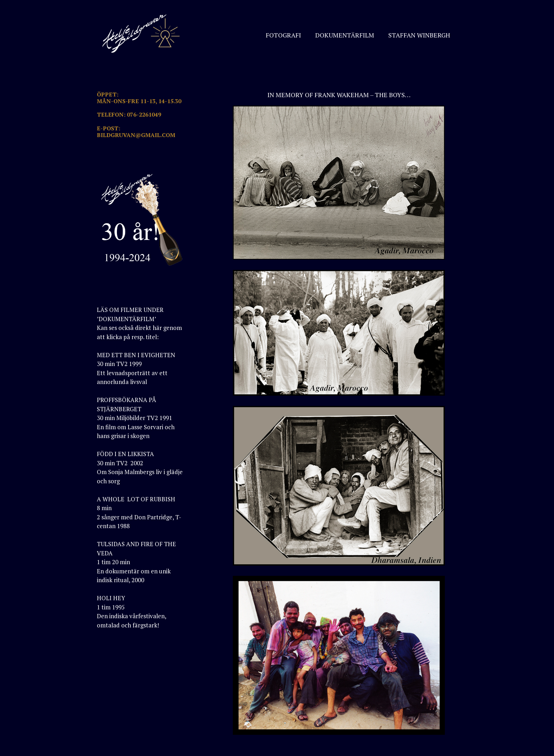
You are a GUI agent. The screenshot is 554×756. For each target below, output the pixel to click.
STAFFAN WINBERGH (419, 35)
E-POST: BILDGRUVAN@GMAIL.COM (136, 132)
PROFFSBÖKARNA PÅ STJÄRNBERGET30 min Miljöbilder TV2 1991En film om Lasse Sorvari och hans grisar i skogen (136, 418)
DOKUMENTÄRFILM (345, 35)
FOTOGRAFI (283, 35)
